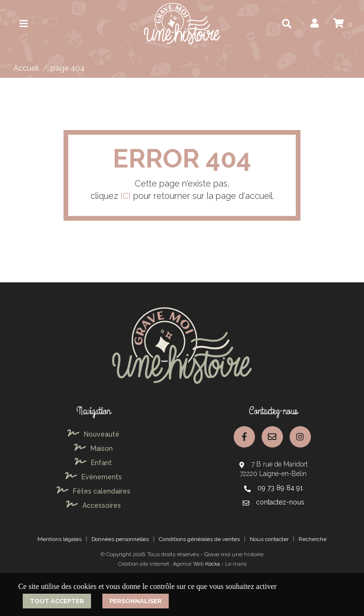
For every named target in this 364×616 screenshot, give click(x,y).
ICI (126, 196)
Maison (93, 448)
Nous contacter (269, 539)
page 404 (68, 68)
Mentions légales (59, 539)
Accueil (26, 68)
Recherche (313, 539)
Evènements (93, 477)
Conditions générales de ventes (199, 539)
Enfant (93, 463)
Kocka (213, 564)
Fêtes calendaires (93, 491)
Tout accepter (57, 601)
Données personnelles (120, 539)
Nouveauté (93, 434)
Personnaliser (136, 601)
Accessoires (93, 505)
